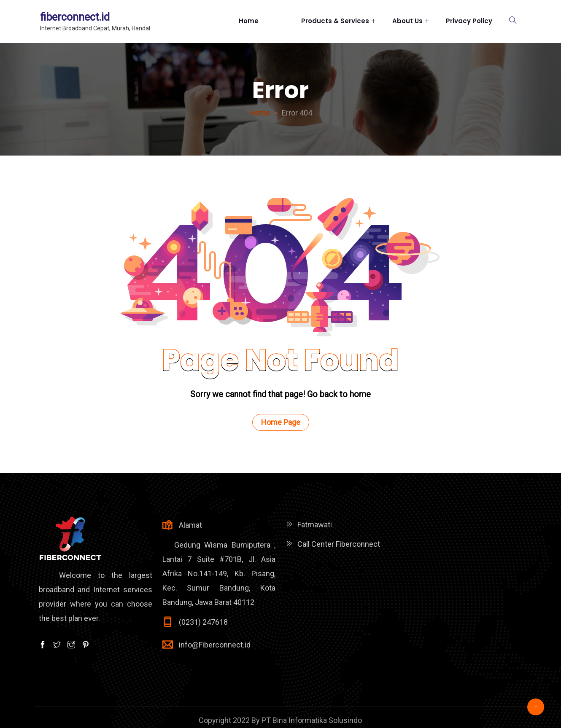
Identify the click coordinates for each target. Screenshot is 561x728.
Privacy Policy (469, 21)
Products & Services (335, 21)
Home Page (281, 422)
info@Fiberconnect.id (215, 645)
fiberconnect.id (75, 17)
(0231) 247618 (203, 622)
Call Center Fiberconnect (339, 544)
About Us (407, 21)
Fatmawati (315, 525)
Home (262, 21)
